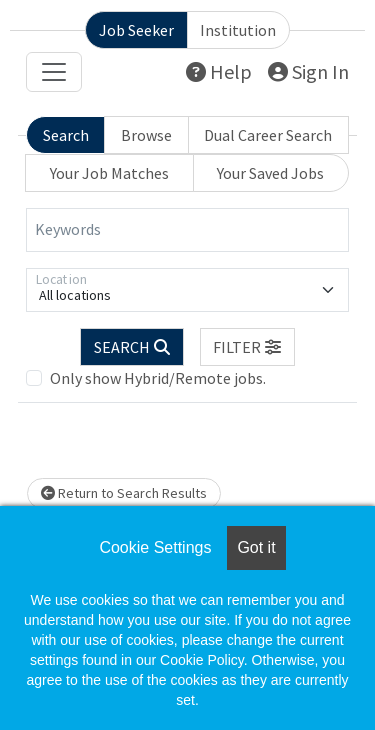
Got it (256, 547)
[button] (248, 347)
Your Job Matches (109, 173)
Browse (146, 135)
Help (219, 71)
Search (66, 135)
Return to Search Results (124, 493)
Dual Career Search (268, 135)
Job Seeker (136, 30)
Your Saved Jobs (270, 173)
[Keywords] (187, 230)
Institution (238, 30)
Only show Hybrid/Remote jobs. (158, 378)
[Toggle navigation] (54, 72)
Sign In (308, 71)
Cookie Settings (155, 547)
